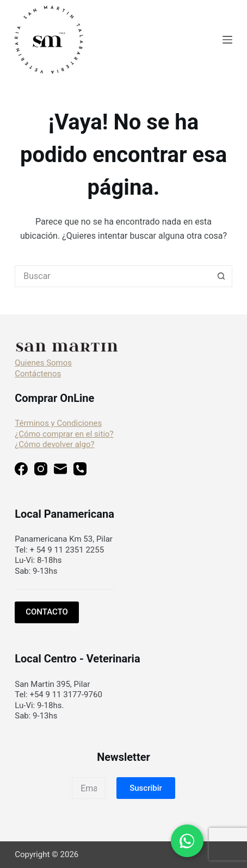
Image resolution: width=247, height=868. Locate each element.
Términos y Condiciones (58, 423)
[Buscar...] (113, 276)
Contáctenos (38, 374)
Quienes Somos (43, 363)
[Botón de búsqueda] (221, 276)
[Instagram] (41, 470)
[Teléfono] (80, 470)
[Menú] (227, 40)
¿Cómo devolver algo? (54, 444)
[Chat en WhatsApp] (187, 841)
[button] (146, 788)
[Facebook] (21, 470)
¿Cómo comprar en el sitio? (64, 434)
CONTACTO (47, 612)
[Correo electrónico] (60, 470)
